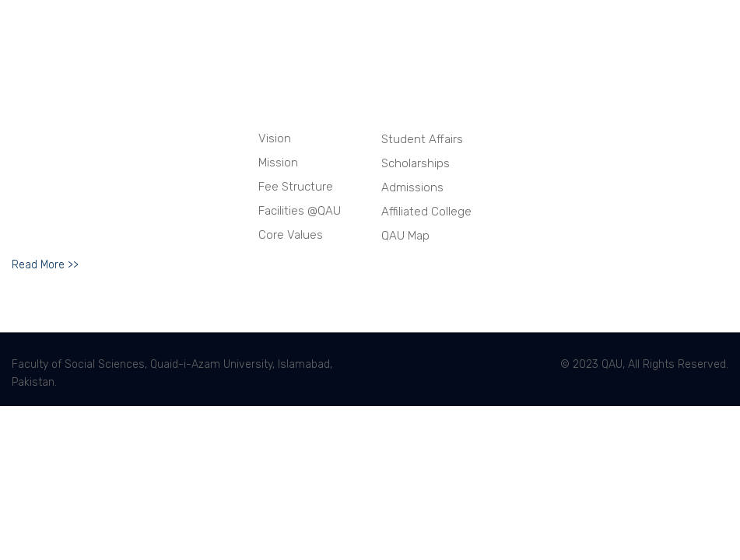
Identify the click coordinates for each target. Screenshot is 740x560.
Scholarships (416, 163)
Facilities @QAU (300, 211)
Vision (275, 138)
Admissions (412, 187)
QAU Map (405, 236)
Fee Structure (296, 187)
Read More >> (45, 265)
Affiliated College (426, 212)
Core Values (291, 235)
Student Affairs (422, 139)
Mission (278, 163)
